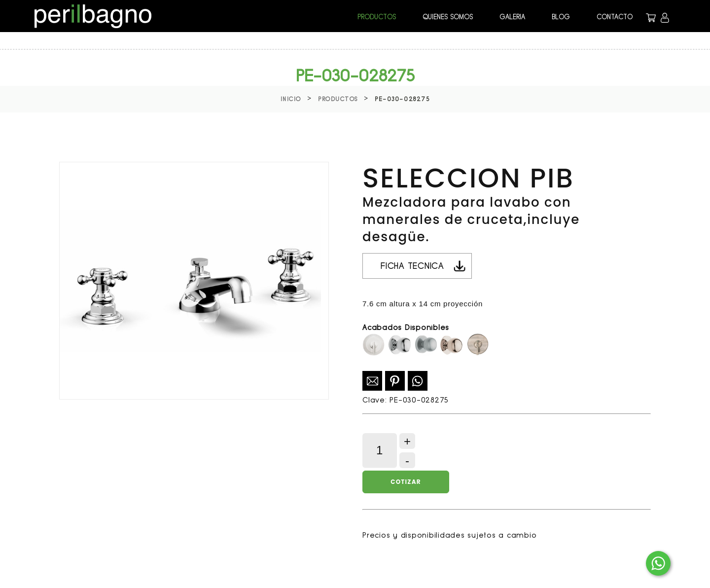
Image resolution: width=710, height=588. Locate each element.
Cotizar (406, 482)
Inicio (291, 99)
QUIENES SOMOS (448, 17)
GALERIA (512, 17)
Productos (338, 99)
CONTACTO (615, 17)
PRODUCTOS (377, 17)
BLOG (561, 17)
